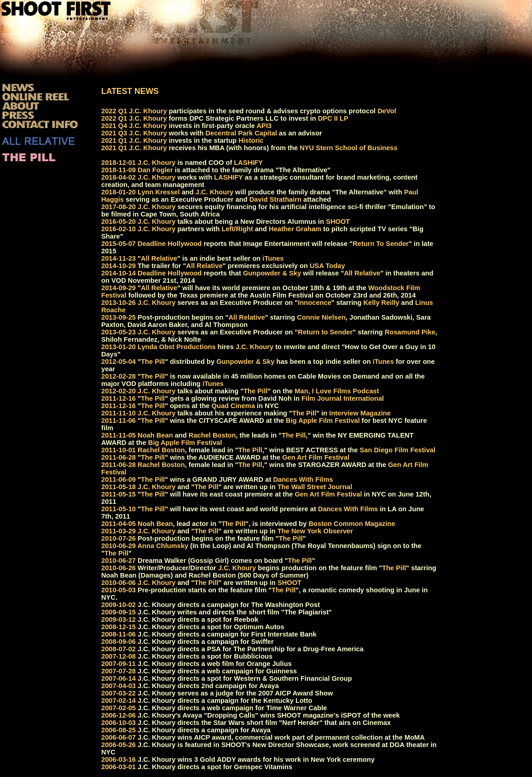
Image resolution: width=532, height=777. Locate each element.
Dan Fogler (155, 170)
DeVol (387, 111)
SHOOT (338, 222)
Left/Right (237, 229)
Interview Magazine (360, 413)
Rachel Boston (212, 435)
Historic (251, 140)
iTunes (273, 258)
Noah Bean (155, 435)
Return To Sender (381, 244)
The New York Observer (315, 531)
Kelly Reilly (382, 303)
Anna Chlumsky (163, 546)
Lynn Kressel (159, 192)
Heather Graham (295, 229)
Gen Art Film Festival (316, 457)
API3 (264, 126)
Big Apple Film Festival (323, 421)
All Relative (159, 258)
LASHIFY (248, 163)
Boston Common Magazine (352, 524)
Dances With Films (303, 479)
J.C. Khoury (148, 111)
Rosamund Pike (410, 332)
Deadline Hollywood (170, 244)
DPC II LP (333, 118)
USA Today (327, 266)
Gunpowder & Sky (272, 273)
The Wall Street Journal (315, 487)
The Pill (153, 362)
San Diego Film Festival (398, 450)
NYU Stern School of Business (349, 148)
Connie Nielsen (321, 317)
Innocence (315, 303)
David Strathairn (275, 199)
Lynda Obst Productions (177, 347)
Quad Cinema (233, 406)
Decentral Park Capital (241, 133)
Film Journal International (343, 398)
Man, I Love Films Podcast (337, 391)
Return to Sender (325, 332)
